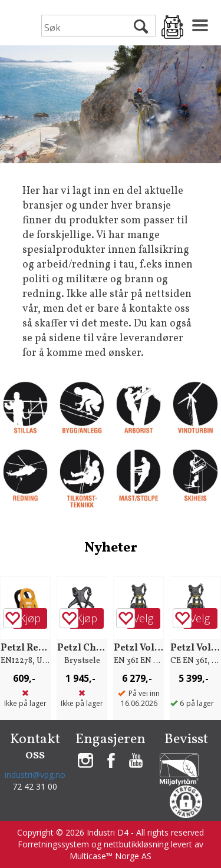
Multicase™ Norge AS (111, 856)
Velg (143, 618)
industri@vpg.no (35, 775)
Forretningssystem (53, 844)
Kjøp (30, 618)
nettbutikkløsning (136, 844)
